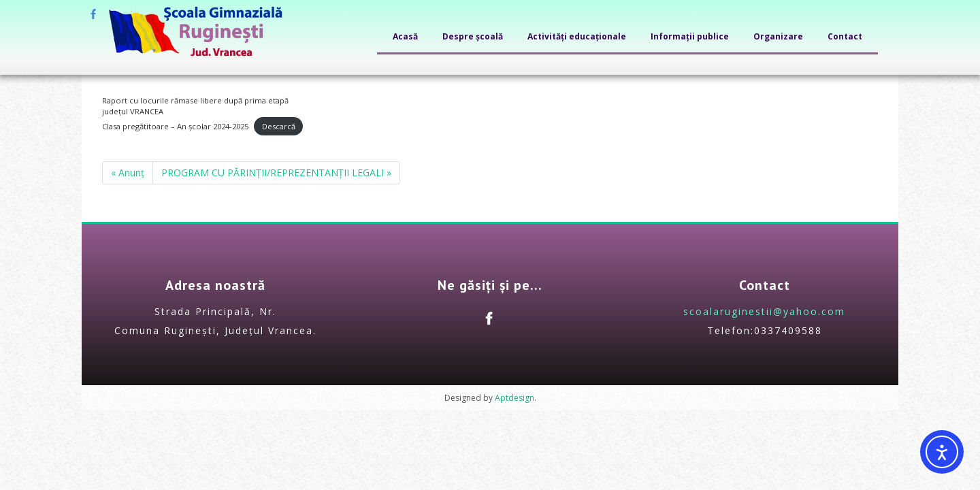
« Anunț (128, 173)
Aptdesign (514, 398)
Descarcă (279, 126)
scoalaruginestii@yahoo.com (764, 311)
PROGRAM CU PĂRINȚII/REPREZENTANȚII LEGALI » (276, 173)
